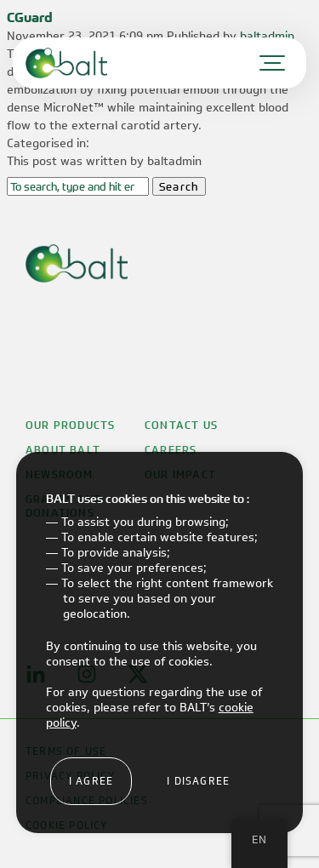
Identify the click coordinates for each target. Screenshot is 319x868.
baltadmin (267, 36)
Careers (171, 450)
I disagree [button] (198, 781)
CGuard (30, 17)
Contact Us (181, 425)
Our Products (70, 425)
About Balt (63, 450)
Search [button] (179, 186)
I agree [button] (91, 781)
